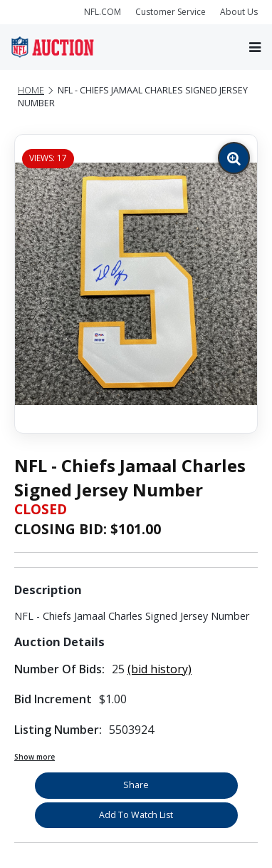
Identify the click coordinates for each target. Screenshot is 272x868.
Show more (35, 757)
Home (31, 90)
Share (136, 785)
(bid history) (159, 669)
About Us (239, 12)
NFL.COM (103, 12)
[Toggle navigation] (255, 47)
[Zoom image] (234, 158)
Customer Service (171, 12)
